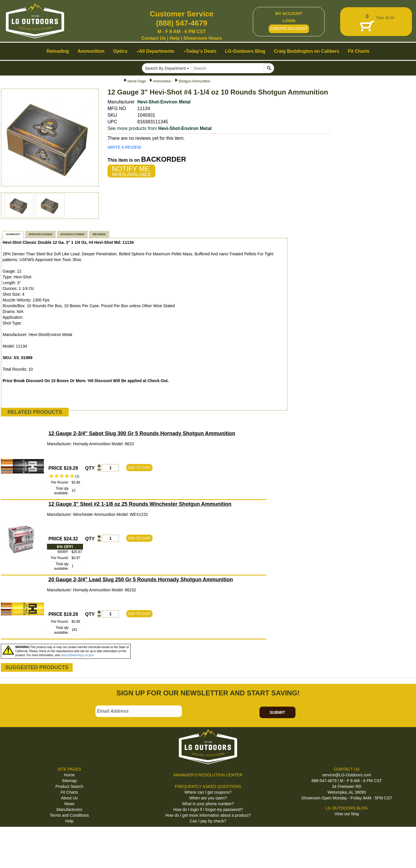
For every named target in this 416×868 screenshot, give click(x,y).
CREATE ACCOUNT (289, 29)
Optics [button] (120, 51)
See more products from (160, 128)
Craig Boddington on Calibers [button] (307, 51)
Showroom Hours (203, 38)
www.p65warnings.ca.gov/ (77, 655)
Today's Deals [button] (200, 51)
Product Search (69, 786)
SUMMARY (13, 234)
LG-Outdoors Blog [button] (245, 51)
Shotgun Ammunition (194, 81)
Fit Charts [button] (359, 51)
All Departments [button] (156, 51)
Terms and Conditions (69, 815)
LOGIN (289, 21)
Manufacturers (69, 809)
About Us (69, 798)
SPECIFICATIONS (40, 234)
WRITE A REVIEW (124, 147)
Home (69, 775)
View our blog (347, 814)
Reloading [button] (58, 51)
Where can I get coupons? (208, 792)
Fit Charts (69, 792)
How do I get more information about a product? (208, 815)
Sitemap (69, 781)
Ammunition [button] (91, 51)
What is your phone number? (208, 804)
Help (175, 38)
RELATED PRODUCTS (35, 412)
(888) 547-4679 (182, 23)
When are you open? (208, 798)
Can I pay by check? (208, 821)
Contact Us (153, 38)
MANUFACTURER (73, 234)
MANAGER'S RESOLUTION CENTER (208, 775)
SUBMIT (277, 712)
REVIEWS (99, 234)
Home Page (137, 81)
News (69, 804)
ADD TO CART (139, 468)
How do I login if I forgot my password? (208, 809)
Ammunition (162, 81)
